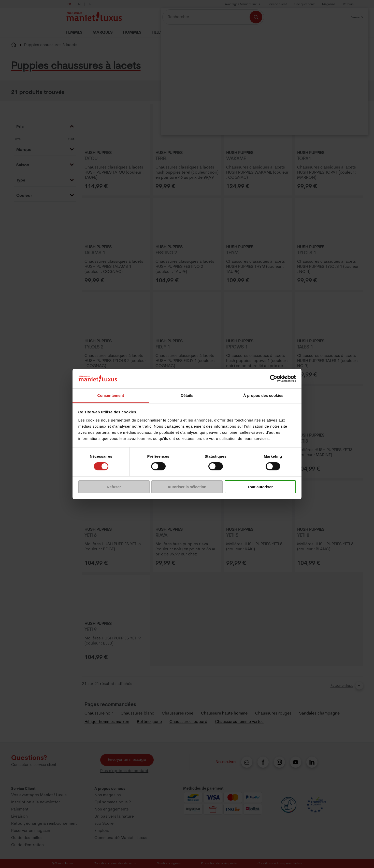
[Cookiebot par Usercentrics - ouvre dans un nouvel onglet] (274, 379)
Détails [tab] (187, 395)
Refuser (114, 487)
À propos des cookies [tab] (263, 395)
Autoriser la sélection (187, 487)
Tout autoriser (260, 487)
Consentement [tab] (111, 395)
